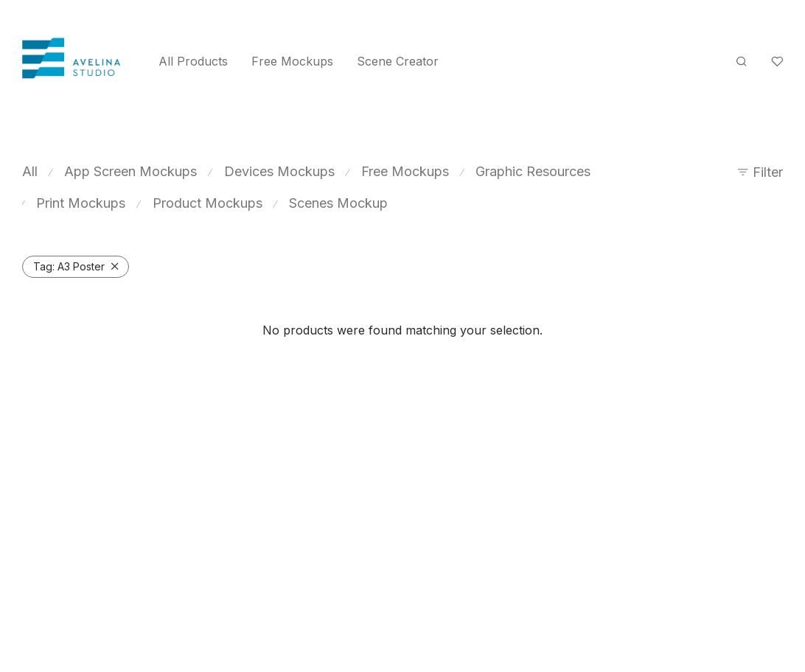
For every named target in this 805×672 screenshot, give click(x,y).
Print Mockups (81, 203)
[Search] (742, 62)
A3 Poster (69, 266)
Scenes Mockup (338, 203)
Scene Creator (398, 61)
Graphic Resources (533, 171)
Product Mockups (208, 203)
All (30, 171)
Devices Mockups (279, 171)
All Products (193, 61)
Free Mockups (292, 61)
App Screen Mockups (130, 171)
